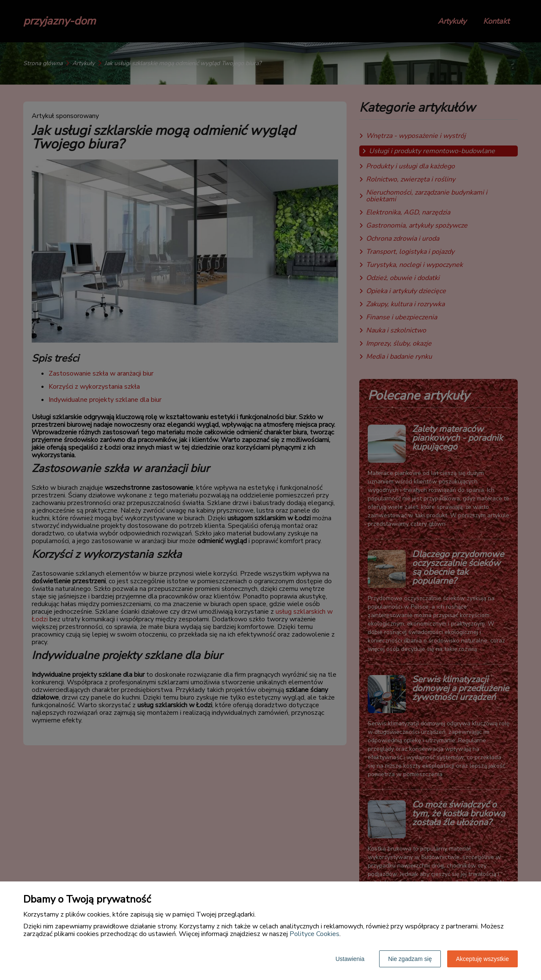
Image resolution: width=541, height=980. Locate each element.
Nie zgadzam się (410, 959)
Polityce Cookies (314, 934)
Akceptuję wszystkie (482, 959)
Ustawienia (350, 959)
